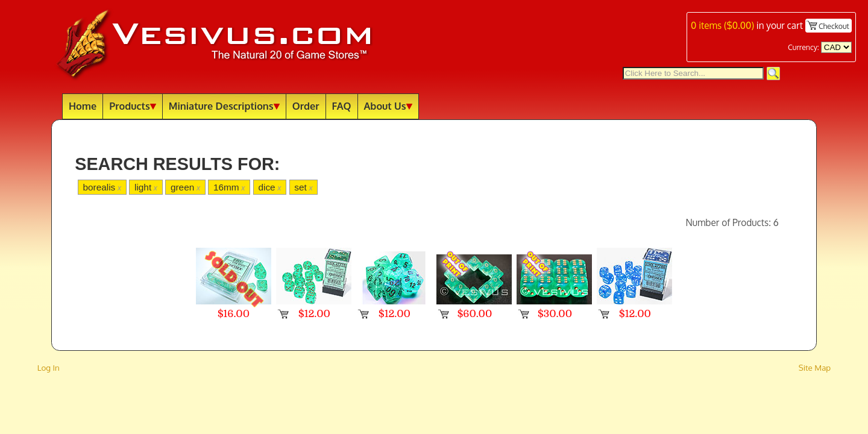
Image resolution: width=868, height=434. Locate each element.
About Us (388, 106)
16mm (229, 187)
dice (269, 187)
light (146, 187)
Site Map (815, 367)
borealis (102, 187)
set (303, 187)
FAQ (342, 106)
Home (83, 106)
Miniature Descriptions (224, 106)
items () (722, 25)
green (185, 187)
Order (306, 106)
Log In (49, 367)
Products (133, 106)
